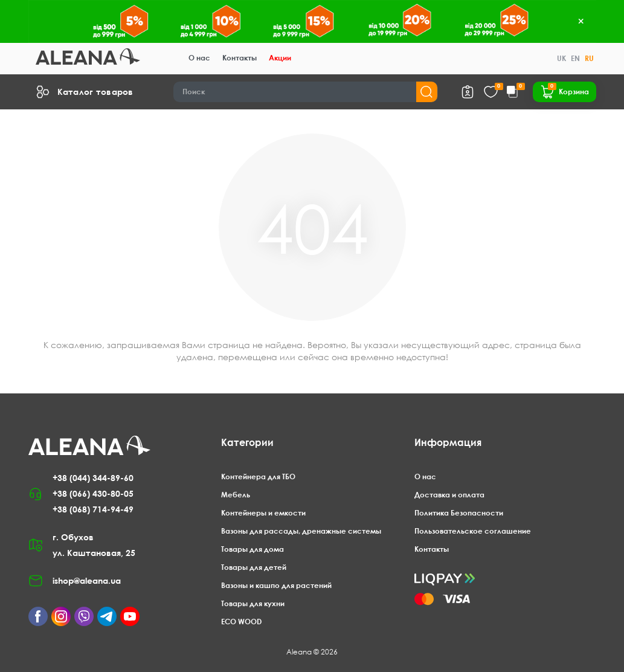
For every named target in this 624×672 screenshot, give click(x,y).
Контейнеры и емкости (263, 513)
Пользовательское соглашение (473, 531)
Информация (448, 442)
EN (575, 58)
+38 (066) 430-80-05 (93, 493)
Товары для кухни (253, 603)
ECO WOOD (241, 622)
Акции (280, 58)
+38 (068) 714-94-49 (93, 509)
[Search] (306, 92)
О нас (199, 58)
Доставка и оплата (449, 495)
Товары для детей (254, 567)
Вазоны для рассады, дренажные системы (301, 531)
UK (561, 58)
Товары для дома (252, 549)
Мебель (236, 495)
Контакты (240, 58)
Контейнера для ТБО (258, 477)
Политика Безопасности (459, 513)
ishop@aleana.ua (87, 580)
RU (589, 58)
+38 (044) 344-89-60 (93, 478)
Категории (247, 442)
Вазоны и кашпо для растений (276, 585)
